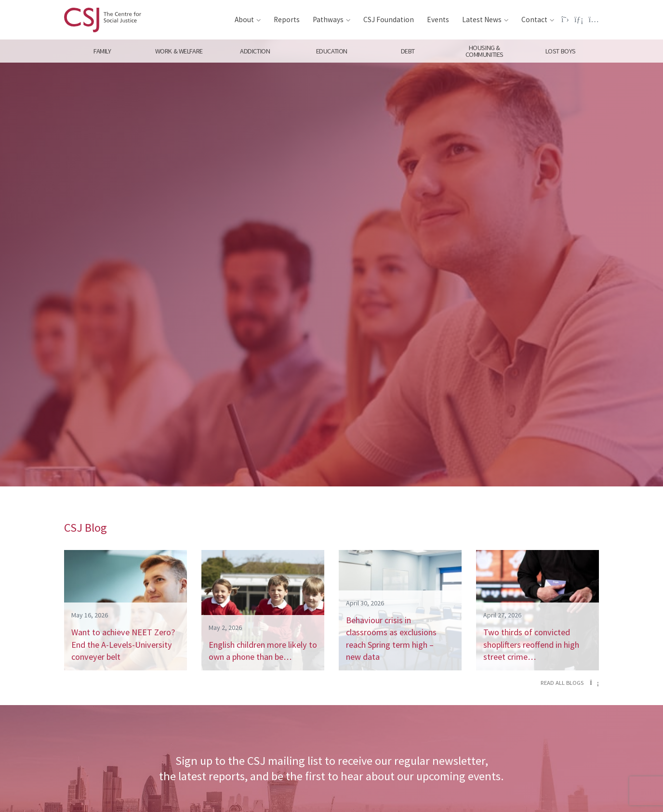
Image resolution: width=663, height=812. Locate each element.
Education (331, 51)
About (244, 20)
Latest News (482, 20)
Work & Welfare (179, 51)
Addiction (255, 51)
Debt (408, 51)
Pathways (328, 20)
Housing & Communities (484, 51)
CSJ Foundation (389, 20)
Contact (534, 20)
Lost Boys (561, 51)
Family (102, 51)
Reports (287, 20)
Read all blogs (570, 683)
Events (438, 20)
